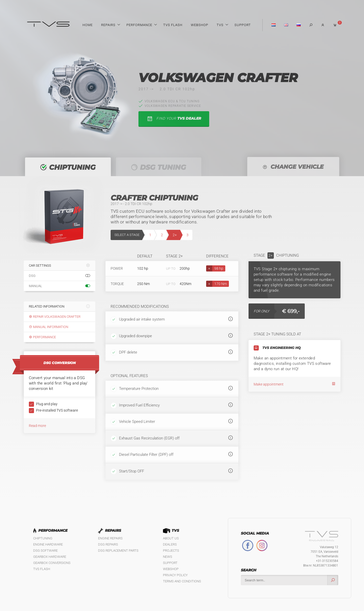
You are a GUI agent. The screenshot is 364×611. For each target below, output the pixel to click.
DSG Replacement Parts (118, 551)
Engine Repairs (110, 538)
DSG (60, 276)
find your (174, 119)
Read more (37, 426)
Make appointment (295, 384)
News (168, 557)
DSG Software (45, 551)
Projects (171, 551)
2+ (175, 235)
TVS (220, 25)
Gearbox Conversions (52, 563)
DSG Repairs (108, 544)
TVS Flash (173, 25)
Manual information (49, 327)
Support (243, 25)
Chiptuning (43, 538)
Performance (139, 25)
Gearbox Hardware (50, 557)
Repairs (108, 25)
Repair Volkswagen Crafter (55, 317)
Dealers (170, 544)
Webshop (199, 25)
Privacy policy (175, 575)
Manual (60, 286)
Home (88, 25)
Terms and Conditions (182, 581)
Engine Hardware (48, 544)
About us (171, 538)
